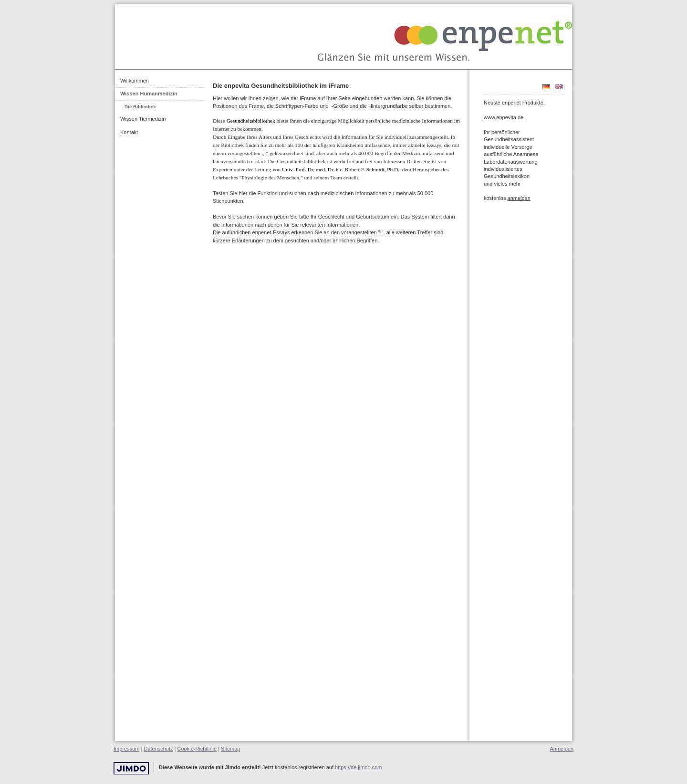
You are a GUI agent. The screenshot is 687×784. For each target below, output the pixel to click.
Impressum (126, 749)
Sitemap (230, 749)
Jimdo (131, 768)
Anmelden (562, 749)
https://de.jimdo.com (358, 767)
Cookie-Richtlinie (197, 749)
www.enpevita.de (504, 117)
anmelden (519, 198)
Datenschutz (158, 749)
